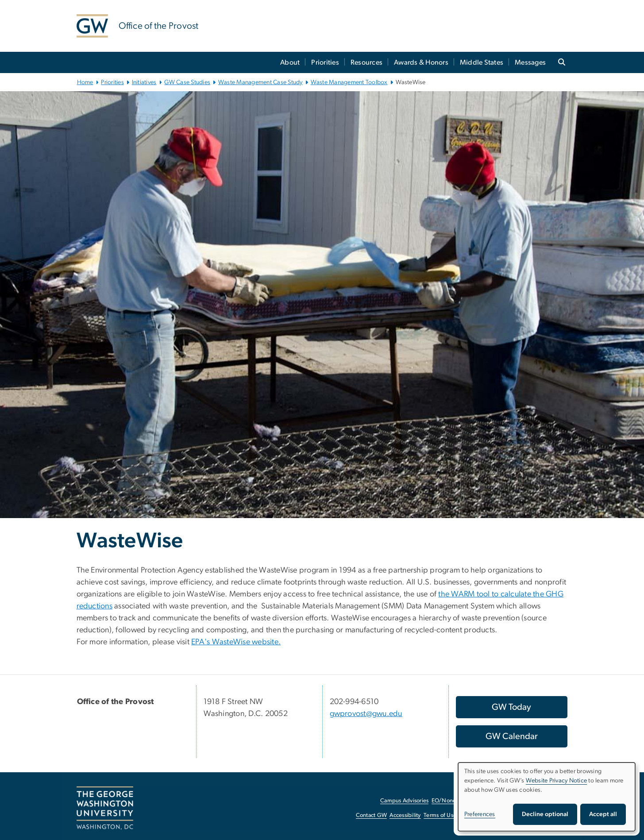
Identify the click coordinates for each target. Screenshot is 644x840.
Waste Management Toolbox (349, 82)
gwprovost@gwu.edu (366, 714)
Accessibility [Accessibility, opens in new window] (405, 815)
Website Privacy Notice (557, 781)
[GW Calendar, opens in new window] (512, 736)
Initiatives (144, 82)
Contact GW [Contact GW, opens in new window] (372, 815)
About (290, 62)
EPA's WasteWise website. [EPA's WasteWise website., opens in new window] (236, 642)
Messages (530, 62)
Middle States (482, 62)
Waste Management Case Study (260, 82)
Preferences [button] (480, 814)
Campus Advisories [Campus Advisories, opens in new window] (404, 801)
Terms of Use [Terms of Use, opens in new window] (440, 815)
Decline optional (545, 814)
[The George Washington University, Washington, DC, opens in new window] (105, 808)
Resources (366, 62)
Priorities (325, 62)
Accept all (603, 814)
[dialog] (547, 797)
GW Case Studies (187, 82)
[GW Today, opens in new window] (512, 707)
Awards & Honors (421, 62)
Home (85, 82)
